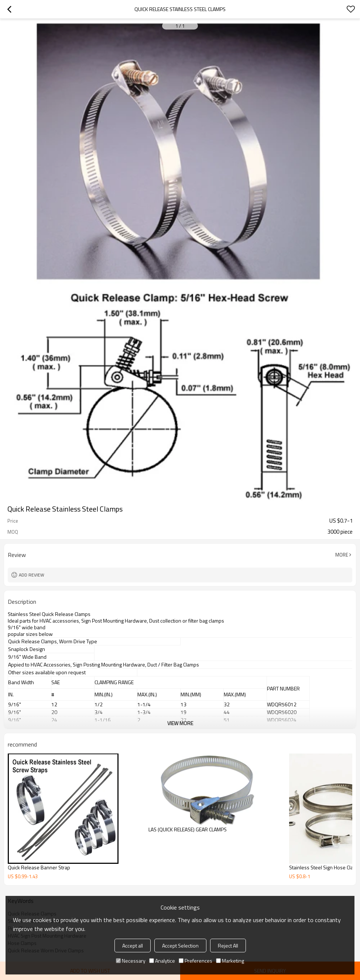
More (342, 555)
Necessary (131, 961)
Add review (32, 575)
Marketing (230, 961)
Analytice (162, 961)
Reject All (228, 946)
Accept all (133, 946)
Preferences (196, 961)
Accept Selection (180, 946)
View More (180, 723)
